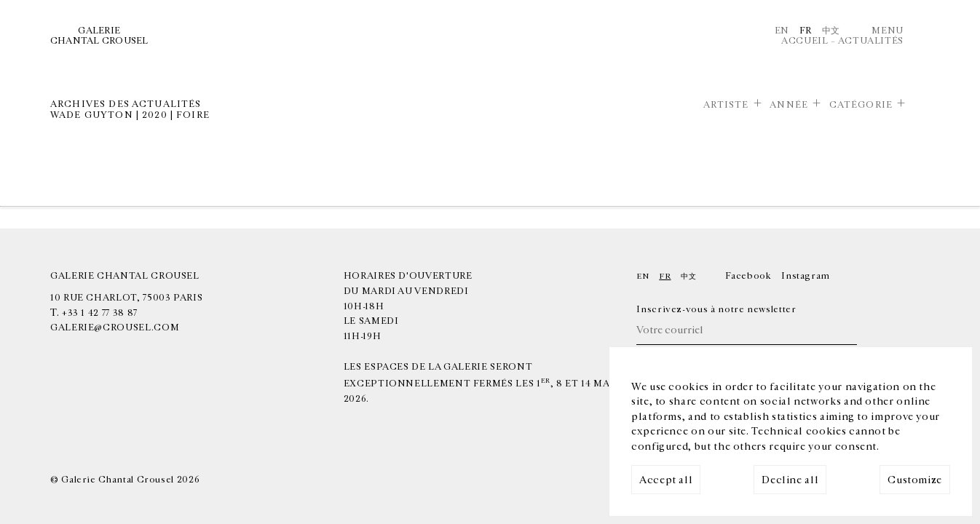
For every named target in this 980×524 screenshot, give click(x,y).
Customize (915, 480)
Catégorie (861, 105)
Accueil (805, 41)
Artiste (726, 105)
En (782, 31)
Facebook (748, 276)
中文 (831, 31)
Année (789, 105)
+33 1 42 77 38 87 (100, 313)
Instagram (806, 276)
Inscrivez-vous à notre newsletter (716, 309)
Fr (806, 31)
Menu (888, 31)
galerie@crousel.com (115, 327)
